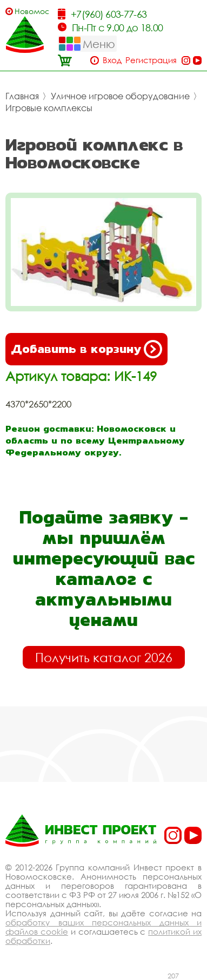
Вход (112, 60)
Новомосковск (32, 11)
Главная (22, 96)
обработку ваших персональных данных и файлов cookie (103, 927)
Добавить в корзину (86, 349)
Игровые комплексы (49, 108)
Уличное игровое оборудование (120, 96)
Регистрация (151, 60)
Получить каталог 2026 (104, 657)
